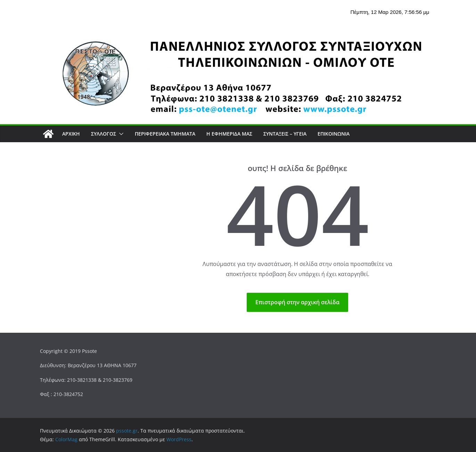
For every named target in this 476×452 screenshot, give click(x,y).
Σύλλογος (104, 134)
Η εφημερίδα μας (229, 134)
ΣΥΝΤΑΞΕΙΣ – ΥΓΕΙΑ (285, 134)
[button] (120, 134)
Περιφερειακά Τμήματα (165, 134)
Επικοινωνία (334, 134)
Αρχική (71, 134)
